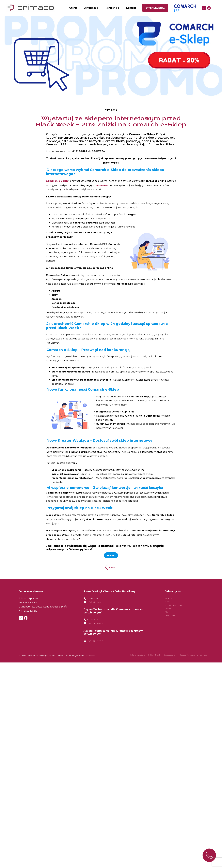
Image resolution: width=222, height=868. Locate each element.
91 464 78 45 (95, 601)
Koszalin (169, 610)
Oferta (73, 8)
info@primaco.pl (97, 606)
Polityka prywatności (114, 663)
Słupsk (168, 603)
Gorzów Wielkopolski (176, 607)
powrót (113, 569)
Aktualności (91, 8)
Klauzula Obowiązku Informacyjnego (188, 663)
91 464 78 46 (95, 624)
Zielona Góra (172, 617)
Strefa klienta (155, 8)
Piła (166, 614)
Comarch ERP (177, 7)
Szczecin (169, 600)
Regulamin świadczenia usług (152, 663)
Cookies (131, 663)
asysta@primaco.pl (98, 629)
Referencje (112, 8)
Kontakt (131, 8)
